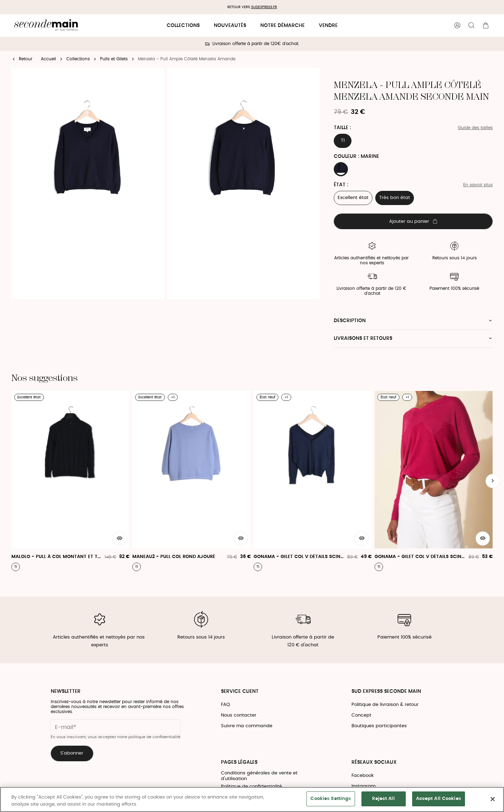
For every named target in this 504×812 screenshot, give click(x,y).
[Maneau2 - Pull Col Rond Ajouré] (191, 481)
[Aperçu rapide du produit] (120, 538)
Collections (183, 26)
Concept (361, 715)
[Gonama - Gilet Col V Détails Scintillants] (313, 481)
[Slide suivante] (493, 481)
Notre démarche (283, 26)
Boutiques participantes (379, 726)
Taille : (342, 128)
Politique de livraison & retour (385, 705)
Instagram (364, 786)
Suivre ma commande (247, 726)
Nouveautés (230, 26)
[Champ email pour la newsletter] (116, 727)
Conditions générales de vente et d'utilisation (259, 776)
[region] (252, 799)
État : (341, 185)
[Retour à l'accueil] (46, 26)
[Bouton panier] (486, 26)
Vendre (328, 26)
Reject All (383, 799)
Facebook (363, 776)
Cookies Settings (331, 799)
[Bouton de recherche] (471, 26)
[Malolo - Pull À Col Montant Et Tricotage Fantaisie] (70, 481)
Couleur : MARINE (356, 156)
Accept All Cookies (439, 799)
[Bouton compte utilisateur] (457, 26)
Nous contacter (239, 715)
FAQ (225, 705)
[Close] (493, 799)
